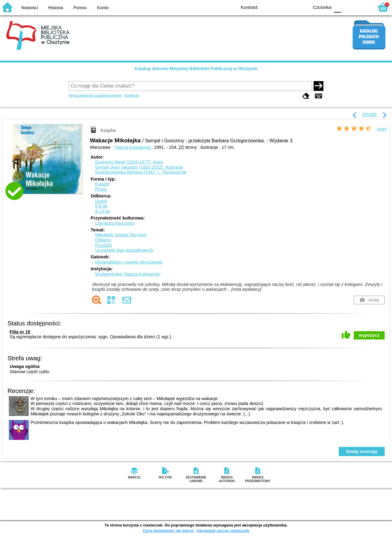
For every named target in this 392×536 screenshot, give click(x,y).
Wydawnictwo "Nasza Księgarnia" (128, 274)
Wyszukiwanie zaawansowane (95, 95)
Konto (103, 8)
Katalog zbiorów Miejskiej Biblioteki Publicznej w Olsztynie (196, 69)
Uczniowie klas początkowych (124, 250)
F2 (362, 7)
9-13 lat (102, 211)
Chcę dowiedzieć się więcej (168, 531)
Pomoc (80, 8)
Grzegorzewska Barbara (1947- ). (141, 172)
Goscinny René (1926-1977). (129, 162)
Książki (102, 184)
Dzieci (101, 201)
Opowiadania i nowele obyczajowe (129, 262)
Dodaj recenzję (362, 452)
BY (302, 7)
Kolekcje (132, 95)
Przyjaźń (103, 245)
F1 (348, 7)
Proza (101, 189)
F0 (337, 7)
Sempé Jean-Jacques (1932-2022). (139, 167)
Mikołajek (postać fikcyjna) (121, 235)
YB (290, 7)
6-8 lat (101, 206)
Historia (56, 8)
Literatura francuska (114, 223)
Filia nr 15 (20, 332)
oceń (382, 129)
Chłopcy (103, 240)
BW (278, 7)
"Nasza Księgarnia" (133, 147)
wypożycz (369, 335)
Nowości (30, 8)
